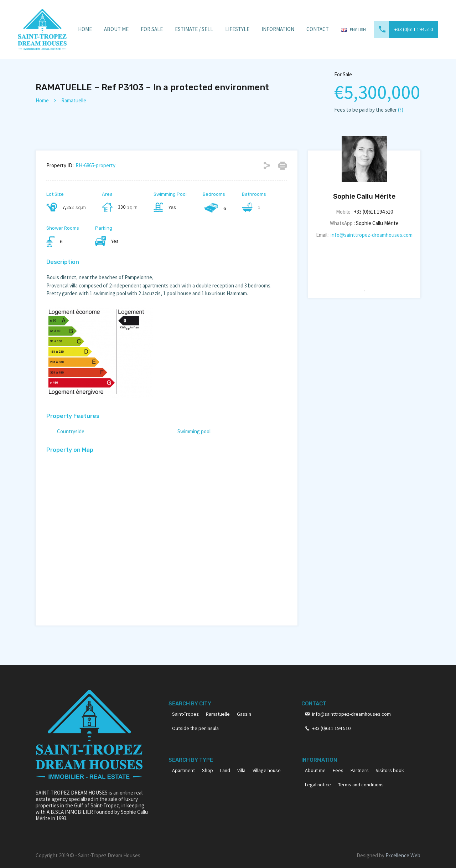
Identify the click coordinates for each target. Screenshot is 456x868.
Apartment (183, 770)
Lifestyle (237, 29)
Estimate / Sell (194, 29)
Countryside (71, 431)
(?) (401, 110)
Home (85, 29)
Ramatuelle (74, 101)
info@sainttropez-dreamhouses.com (372, 235)
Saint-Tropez (185, 714)
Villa (241, 770)
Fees (338, 770)
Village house (267, 770)
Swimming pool (194, 431)
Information (278, 29)
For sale (152, 29)
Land (225, 770)
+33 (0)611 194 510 (414, 29)
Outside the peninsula (195, 728)
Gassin (244, 714)
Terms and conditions (361, 785)
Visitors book (390, 770)
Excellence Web (403, 855)
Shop (208, 770)
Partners (360, 770)
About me (315, 770)
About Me (116, 29)
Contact (318, 29)
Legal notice (318, 785)
